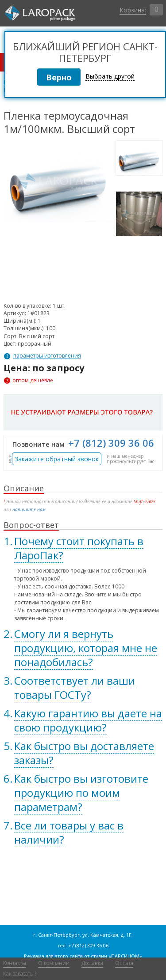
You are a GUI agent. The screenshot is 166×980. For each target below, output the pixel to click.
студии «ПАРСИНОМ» (116, 956)
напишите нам (29, 509)
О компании (54, 963)
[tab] (83, 548)
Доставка (92, 963)
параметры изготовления (47, 356)
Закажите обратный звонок (57, 459)
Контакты (15, 963)
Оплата (124, 963)
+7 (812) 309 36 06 (111, 443)
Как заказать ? (20, 974)
